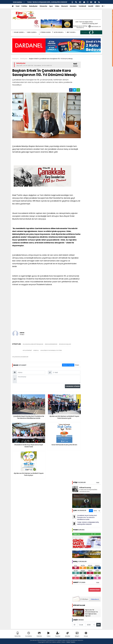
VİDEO (98, 6)
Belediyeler (33, 6)
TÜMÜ (98, 483)
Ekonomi (65, 6)
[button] (103, 6)
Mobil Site (18, 634)
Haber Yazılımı (71, 642)
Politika (24, 6)
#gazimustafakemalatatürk (51, 350)
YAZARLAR (82, 6)
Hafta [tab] (95, 511)
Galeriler (39, 634)
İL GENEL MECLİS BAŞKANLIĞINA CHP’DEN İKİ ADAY (88, 491)
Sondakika (29, 634)
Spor (51, 6)
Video (57, 6)
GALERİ (91, 6)
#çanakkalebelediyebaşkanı (33, 344)
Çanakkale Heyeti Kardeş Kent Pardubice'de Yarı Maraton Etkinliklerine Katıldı (85, 517)
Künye (86, 634)
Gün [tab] (91, 511)
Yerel (18, 6)
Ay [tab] (99, 511)
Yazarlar (58, 634)
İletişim (77, 634)
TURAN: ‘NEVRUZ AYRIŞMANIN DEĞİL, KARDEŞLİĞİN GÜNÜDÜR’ (47, 2)
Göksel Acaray (85, 488)
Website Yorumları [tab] (68, 365)
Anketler (68, 634)
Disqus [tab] (77, 365)
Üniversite (43, 6)
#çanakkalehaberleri (20, 357)
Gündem (73, 6)
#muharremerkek (51, 344)
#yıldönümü (27, 350)
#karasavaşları (65, 344)
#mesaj (36, 350)
